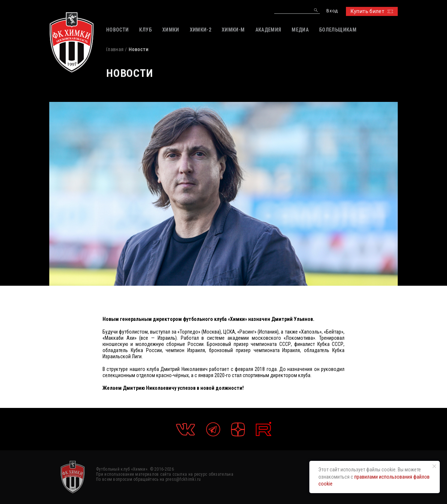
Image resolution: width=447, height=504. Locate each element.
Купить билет (372, 11)
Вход (332, 11)
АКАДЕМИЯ (268, 30)
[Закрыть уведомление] (434, 466)
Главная (115, 49)
